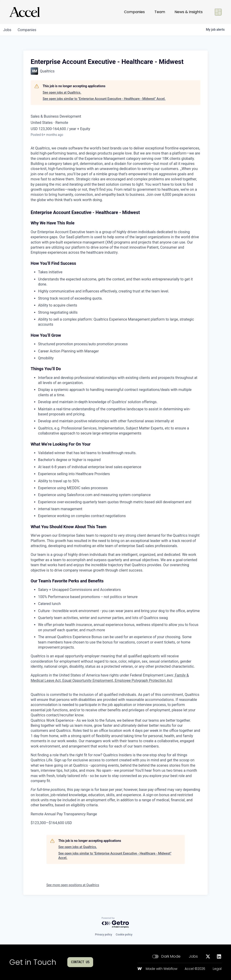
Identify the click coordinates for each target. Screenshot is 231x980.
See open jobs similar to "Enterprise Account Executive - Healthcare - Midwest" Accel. (104, 99)
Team (160, 12)
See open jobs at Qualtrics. (62, 92)
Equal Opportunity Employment (87, 681)
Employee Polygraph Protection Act (143, 681)
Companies (134, 12)
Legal (217, 969)
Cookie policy (124, 935)
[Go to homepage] (24, 12)
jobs (8, 30)
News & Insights (189, 12)
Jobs (193, 956)
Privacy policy (104, 935)
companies (28, 30)
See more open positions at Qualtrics (73, 885)
